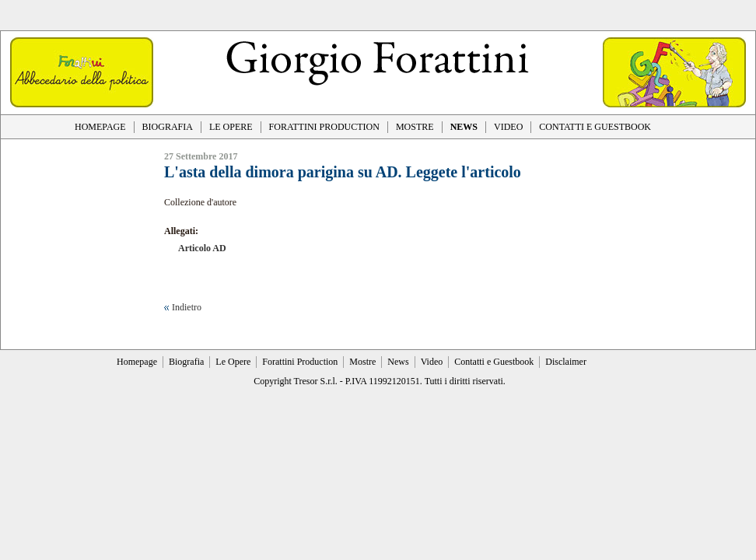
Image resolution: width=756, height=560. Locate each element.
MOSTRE (415, 127)
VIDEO (508, 127)
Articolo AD (202, 248)
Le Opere (233, 362)
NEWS (464, 127)
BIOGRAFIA (168, 127)
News (398, 362)
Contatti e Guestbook (494, 362)
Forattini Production (300, 362)
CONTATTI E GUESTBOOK (595, 127)
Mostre (362, 362)
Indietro (187, 307)
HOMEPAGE (100, 127)
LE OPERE (231, 127)
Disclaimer (566, 362)
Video (432, 362)
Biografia (186, 362)
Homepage (137, 362)
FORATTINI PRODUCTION (324, 127)
